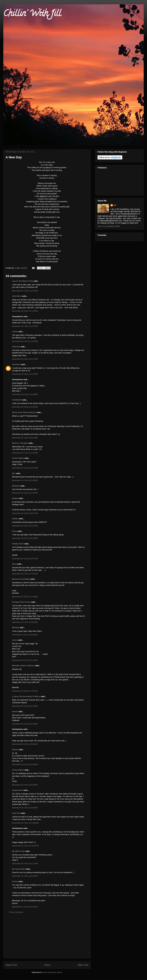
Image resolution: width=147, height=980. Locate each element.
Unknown (16, 364)
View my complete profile (109, 226)
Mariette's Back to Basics (23, 666)
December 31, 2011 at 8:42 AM (25, 907)
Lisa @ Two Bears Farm (23, 281)
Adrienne (16, 347)
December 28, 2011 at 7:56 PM (25, 597)
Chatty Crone (18, 544)
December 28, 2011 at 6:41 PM (25, 513)
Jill (115, 205)
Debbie (15, 498)
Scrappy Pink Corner (21, 602)
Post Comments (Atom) (53, 972)
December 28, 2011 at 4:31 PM (25, 453)
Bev (14, 473)
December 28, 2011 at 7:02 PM (25, 574)
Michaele (16, 486)
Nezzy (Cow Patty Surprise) (24, 412)
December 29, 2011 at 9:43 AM (25, 785)
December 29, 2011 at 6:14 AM (25, 660)
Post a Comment (16, 912)
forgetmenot (18, 790)
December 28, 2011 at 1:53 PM (25, 341)
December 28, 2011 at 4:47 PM (25, 468)
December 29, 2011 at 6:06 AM (25, 635)
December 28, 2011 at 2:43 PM (25, 374)
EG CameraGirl (19, 869)
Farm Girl (16, 813)
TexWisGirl (17, 400)
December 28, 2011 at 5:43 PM (25, 493)
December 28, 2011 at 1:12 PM (25, 311)
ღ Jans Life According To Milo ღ (26, 696)
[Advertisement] (47, 938)
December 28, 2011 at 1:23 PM (25, 326)
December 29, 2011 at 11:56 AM (25, 823)
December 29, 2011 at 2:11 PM (25, 864)
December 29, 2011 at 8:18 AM (25, 706)
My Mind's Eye (18, 851)
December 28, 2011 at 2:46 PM (25, 394)
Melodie (16, 628)
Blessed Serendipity (21, 579)
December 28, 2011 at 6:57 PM (25, 559)
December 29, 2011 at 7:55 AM (25, 691)
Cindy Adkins (18, 458)
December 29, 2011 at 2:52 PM (25, 876)
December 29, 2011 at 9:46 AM (25, 808)
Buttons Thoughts (20, 443)
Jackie (15, 332)
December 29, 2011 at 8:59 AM (25, 764)
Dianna (15, 750)
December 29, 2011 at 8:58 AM (25, 744)
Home (48, 965)
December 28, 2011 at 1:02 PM (25, 291)
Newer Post (11, 965)
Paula (15, 531)
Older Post (83, 965)
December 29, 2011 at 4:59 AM (25, 622)
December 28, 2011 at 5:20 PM (25, 480)
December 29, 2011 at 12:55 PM (25, 846)
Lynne (15, 640)
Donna (15, 711)
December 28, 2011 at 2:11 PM (25, 359)
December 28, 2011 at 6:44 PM (25, 538)
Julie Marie (17, 296)
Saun (14, 564)
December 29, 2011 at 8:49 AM (25, 724)
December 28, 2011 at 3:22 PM (25, 438)
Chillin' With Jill (32, 14)
